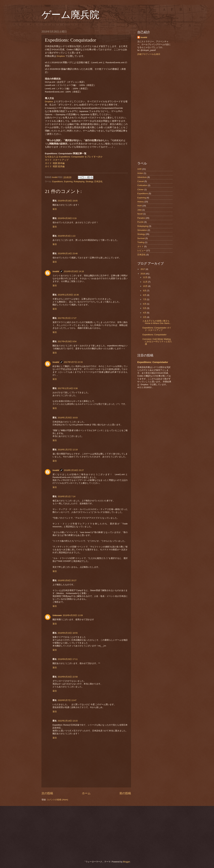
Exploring (68, 181)
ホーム (86, 793)
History (141, 202)
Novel (140, 214)
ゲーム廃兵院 (70, 15)
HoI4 (139, 206)
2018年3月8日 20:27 (67, 580)
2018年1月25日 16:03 (68, 418)
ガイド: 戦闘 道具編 (55, 166)
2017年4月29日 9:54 (67, 341)
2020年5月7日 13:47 (67, 700)
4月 (145, 313)
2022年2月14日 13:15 (68, 721)
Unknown (57, 615)
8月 (145, 295)
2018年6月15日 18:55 (68, 633)
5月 (145, 308)
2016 (143, 274)
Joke (139, 210)
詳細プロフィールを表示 (149, 54)
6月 (145, 304)
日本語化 (98, 181)
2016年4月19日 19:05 (68, 201)
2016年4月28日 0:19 (67, 218)
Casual (141, 181)
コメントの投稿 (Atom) (57, 800)
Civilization (142, 185)
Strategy (89, 181)
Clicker (140, 189)
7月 (145, 299)
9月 (145, 291)
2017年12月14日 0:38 (68, 388)
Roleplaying (79, 181)
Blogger (126, 862)
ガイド (140, 246)
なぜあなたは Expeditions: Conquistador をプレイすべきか (74, 157)
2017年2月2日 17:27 (67, 318)
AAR (139, 169)
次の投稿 (47, 793)
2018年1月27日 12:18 (68, 450)
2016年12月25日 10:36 (68, 295)
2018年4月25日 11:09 (73, 615)
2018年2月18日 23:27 (74, 470)
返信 (55, 209)
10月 (145, 286)
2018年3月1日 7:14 (67, 496)
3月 (145, 317)
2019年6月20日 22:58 (68, 677)
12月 (145, 277)
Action (140, 173)
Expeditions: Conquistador (154, 335)
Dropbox (61, 56)
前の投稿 (125, 793)
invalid (56, 271)
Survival (141, 238)
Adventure (142, 177)
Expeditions (58, 181)
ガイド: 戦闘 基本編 (55, 163)
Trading (141, 242)
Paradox (141, 218)
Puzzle (140, 222)
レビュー (141, 250)
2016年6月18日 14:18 (74, 271)
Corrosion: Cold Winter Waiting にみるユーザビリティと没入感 (157, 342)
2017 (143, 269)
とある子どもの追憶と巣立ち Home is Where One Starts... (157, 322)
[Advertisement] (155, 108)
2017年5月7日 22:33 (73, 362)
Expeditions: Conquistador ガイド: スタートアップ (157, 329)
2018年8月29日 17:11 (68, 659)
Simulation (142, 230)
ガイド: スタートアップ (57, 160)
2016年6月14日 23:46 (68, 253)
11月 (145, 282)
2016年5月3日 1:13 (67, 236)
